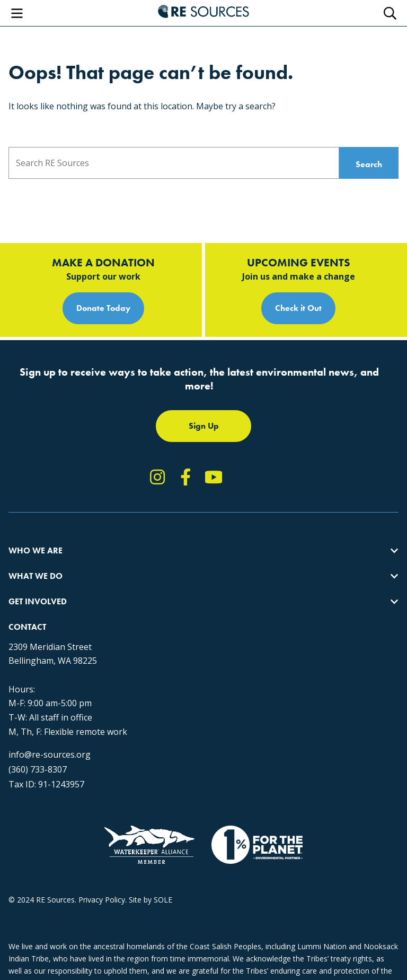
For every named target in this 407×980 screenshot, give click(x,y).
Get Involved (38, 601)
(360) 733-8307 (38, 769)
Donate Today (103, 308)
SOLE (163, 900)
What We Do (36, 576)
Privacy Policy (102, 900)
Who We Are (36, 550)
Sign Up (204, 426)
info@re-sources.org (50, 754)
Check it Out (298, 308)
